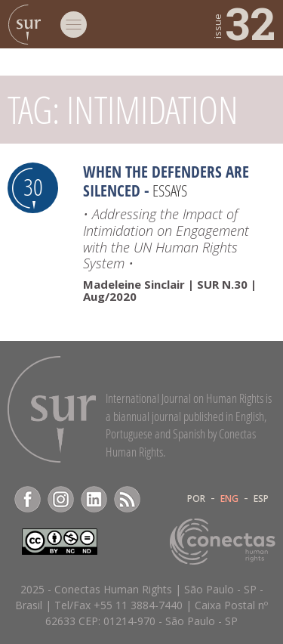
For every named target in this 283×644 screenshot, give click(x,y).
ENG (229, 499)
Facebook (28, 499)
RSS (127, 499)
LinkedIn (94, 499)
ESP (261, 499)
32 (243, 23)
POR (196, 499)
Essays (170, 190)
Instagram (61, 499)
